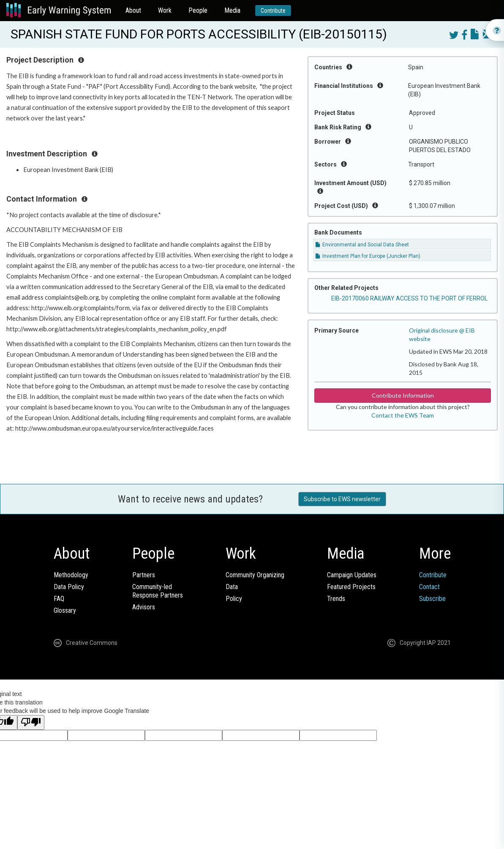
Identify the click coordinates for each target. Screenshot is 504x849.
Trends (336, 599)
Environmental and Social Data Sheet (362, 245)
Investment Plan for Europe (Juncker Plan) (368, 256)
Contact (429, 587)
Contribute (273, 11)
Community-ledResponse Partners (158, 591)
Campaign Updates (352, 575)
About (133, 10)
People (198, 10)
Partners (144, 575)
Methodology (71, 575)
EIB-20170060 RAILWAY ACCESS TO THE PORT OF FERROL (409, 298)
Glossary (65, 610)
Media (232, 10)
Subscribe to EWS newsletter (342, 499)
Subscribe (432, 599)
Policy (234, 599)
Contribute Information (403, 395)
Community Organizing (255, 575)
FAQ (59, 599)
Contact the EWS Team (403, 415)
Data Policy (69, 587)
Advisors (144, 607)
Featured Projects (351, 587)
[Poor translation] (31, 722)
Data (232, 587)
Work (165, 10)
